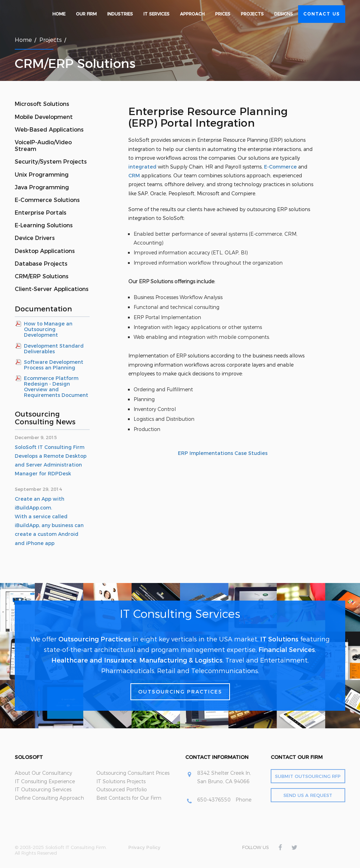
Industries (120, 14)
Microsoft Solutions (42, 104)
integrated (142, 167)
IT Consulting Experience (45, 781)
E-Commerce (280, 167)
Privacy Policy (144, 847)
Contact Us (322, 14)
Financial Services (287, 650)
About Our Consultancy (43, 773)
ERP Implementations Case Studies (223, 453)
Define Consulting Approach (49, 798)
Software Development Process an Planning (54, 365)
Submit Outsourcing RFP (308, 776)
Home (59, 14)
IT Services (156, 14)
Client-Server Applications (52, 289)
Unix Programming (42, 175)
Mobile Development (44, 117)
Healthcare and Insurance (94, 660)
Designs (284, 14)
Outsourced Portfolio (122, 790)
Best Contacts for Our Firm (129, 798)
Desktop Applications (45, 251)
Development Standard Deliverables (54, 349)
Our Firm (86, 14)
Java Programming (42, 187)
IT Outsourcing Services (43, 790)
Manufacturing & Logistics (181, 660)
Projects (252, 14)
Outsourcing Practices (95, 639)
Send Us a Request (308, 795)
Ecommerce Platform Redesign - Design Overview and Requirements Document (56, 387)
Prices (223, 14)
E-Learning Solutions (44, 225)
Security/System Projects (51, 162)
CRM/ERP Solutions (42, 276)
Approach (192, 14)
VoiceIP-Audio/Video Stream (43, 146)
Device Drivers (35, 238)
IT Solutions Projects (121, 781)
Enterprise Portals (41, 213)
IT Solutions (279, 639)
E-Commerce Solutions (47, 200)
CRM (134, 176)
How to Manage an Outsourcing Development (48, 329)
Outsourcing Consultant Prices (133, 773)
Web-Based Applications (49, 130)
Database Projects (41, 264)
